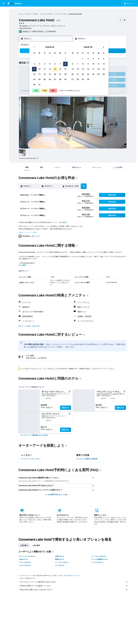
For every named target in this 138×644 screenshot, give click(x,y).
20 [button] (55, 74)
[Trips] (4, 40)
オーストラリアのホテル (27, 556)
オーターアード (60, 14)
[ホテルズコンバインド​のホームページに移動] (15, 3)
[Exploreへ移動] (4, 28)
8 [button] (65, 64)
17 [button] (39, 74)
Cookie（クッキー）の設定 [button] (28, 232)
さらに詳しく (63, 222)
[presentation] (38, 158)
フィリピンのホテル (62, 562)
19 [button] (50, 74)
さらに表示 (22, 265)
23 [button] (34, 79)
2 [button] (34, 64)
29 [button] (65, 79)
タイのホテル (60, 565)
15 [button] (65, 69)
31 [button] (39, 85)
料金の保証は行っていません (72, 575)
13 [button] (55, 69)
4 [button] (45, 64)
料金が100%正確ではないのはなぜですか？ (74, 590)
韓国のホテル (60, 559)
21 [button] (60, 74)
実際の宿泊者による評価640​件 (44, 31)
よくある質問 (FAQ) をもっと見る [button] (56, 495)
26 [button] (50, 79)
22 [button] (65, 74)
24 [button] (39, 79)
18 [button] (45, 74)
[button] (4, 3)
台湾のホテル (60, 556)
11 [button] (45, 69)
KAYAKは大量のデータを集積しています (74, 586)
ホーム (21, 14)
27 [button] (55, 79)
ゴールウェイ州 (45, 14)
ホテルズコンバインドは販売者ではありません (74, 582)
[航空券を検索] (4, 10)
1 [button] (65, 59)
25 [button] (45, 79)
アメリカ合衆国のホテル (100, 559)
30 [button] (34, 85)
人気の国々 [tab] (24, 545)
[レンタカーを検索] (4, 19)
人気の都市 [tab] (36, 545)
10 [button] (39, 69)
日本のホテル (23, 559)
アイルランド (29, 14)
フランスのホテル (25, 562)
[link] (34, 435)
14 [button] (60, 69)
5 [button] (50, 64)
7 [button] (60, 64)
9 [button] (34, 69)
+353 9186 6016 (25, 28)
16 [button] (34, 74)
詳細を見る (65, 408)
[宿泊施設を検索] (4, 14)
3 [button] (39, 64)
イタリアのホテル (25, 565)
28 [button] (60, 79)
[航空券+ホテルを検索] (4, 24)
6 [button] (55, 64)
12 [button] (50, 69)
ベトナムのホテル (97, 562)
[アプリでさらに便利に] (4, 34)
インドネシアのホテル (99, 556)
